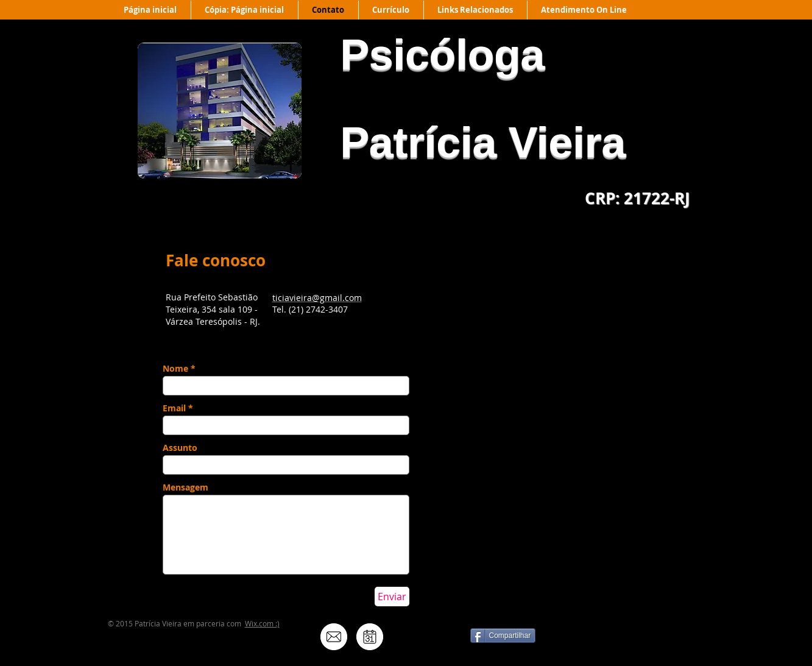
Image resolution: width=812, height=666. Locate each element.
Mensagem (185, 487)
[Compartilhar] (503, 636)
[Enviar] (392, 597)
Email (174, 408)
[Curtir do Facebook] (629, 641)
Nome (175, 369)
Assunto (180, 448)
